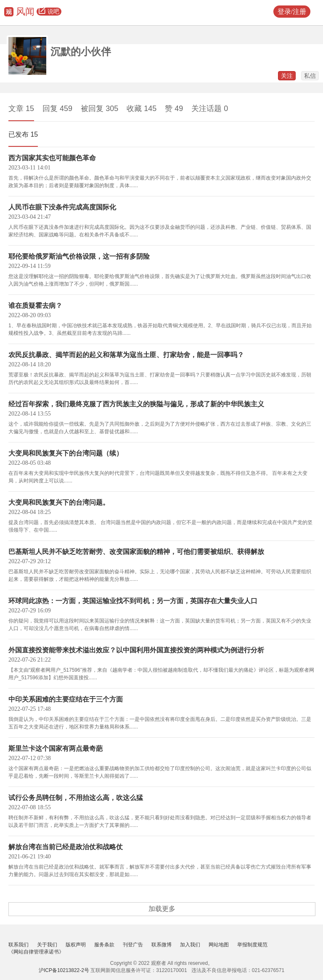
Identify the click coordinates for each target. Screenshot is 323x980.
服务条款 (104, 945)
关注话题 (210, 109)
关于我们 (47, 945)
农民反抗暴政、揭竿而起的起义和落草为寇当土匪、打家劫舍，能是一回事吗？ (126, 355)
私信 (310, 76)
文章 (21, 109)
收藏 (142, 109)
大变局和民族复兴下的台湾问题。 (59, 502)
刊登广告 (133, 945)
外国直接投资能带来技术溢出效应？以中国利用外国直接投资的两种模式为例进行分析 (136, 650)
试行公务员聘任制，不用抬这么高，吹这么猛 (76, 798)
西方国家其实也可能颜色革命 (52, 158)
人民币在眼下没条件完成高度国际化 (62, 207)
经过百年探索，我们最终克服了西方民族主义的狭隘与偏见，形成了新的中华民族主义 (136, 404)
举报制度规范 (252, 945)
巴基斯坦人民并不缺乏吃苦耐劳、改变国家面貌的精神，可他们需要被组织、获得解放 (136, 552)
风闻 (25, 12)
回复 (57, 109)
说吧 (49, 12)
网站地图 (219, 945)
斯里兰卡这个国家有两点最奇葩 (56, 748)
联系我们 (19, 945)
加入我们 (190, 945)
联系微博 (161, 945)
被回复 (99, 109)
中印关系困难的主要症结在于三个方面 (66, 699)
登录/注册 (292, 12)
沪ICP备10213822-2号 (64, 970)
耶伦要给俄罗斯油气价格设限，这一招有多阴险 (79, 256)
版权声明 (76, 945)
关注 (287, 76)
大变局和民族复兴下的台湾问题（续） (66, 453)
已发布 (23, 134)
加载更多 (162, 909)
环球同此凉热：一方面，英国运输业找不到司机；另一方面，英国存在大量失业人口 (133, 601)
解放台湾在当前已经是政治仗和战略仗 (66, 847)
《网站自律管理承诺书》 (36, 952)
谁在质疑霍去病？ (35, 306)
